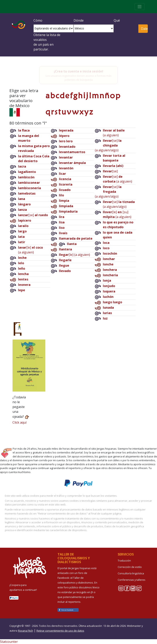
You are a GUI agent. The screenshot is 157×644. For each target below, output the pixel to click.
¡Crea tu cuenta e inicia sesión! (79, 71)
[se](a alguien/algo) (108, 145)
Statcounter (9, 642)
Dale (144, 29)
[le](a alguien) (74, 255)
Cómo (38, 20)
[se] (33, 215)
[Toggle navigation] (140, 7)
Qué (117, 20)
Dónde (79, 20)
